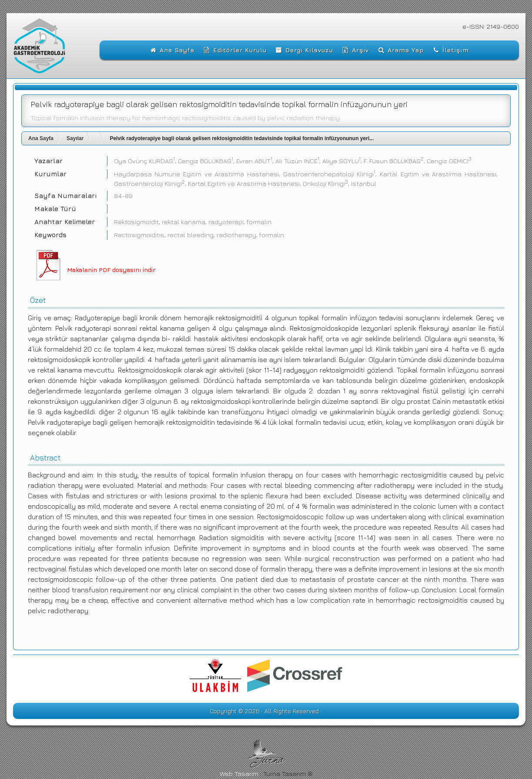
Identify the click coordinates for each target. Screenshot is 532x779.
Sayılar (75, 138)
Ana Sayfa (41, 138)
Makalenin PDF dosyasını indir (111, 270)
